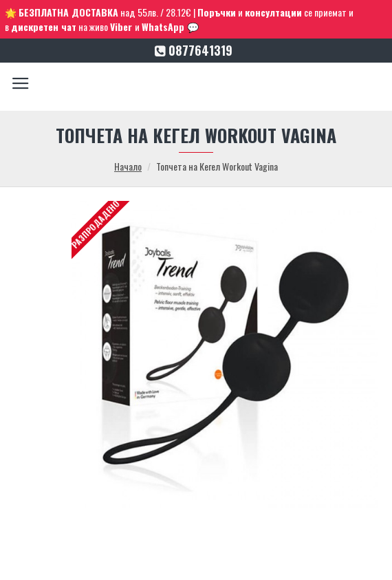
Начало (128, 166)
